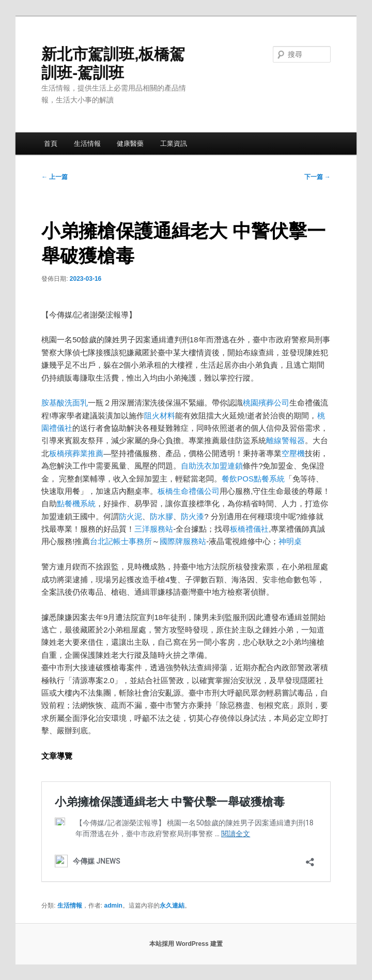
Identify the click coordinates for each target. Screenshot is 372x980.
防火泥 (130, 516)
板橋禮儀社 (249, 529)
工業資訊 (174, 144)
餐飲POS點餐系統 (253, 479)
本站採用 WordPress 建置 (186, 944)
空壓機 (293, 453)
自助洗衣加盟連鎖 (212, 466)
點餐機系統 (76, 503)
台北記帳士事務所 (121, 541)
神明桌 (290, 541)
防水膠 (161, 516)
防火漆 (192, 516)
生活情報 (87, 144)
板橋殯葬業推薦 (76, 453)
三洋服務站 (154, 529)
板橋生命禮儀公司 (189, 491)
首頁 (51, 144)
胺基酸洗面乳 (65, 403)
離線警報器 (285, 440)
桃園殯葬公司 (266, 403)
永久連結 (172, 906)
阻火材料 (160, 416)
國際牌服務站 (183, 541)
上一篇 (55, 177)
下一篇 (317, 177)
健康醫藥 (130, 144)
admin (113, 906)
